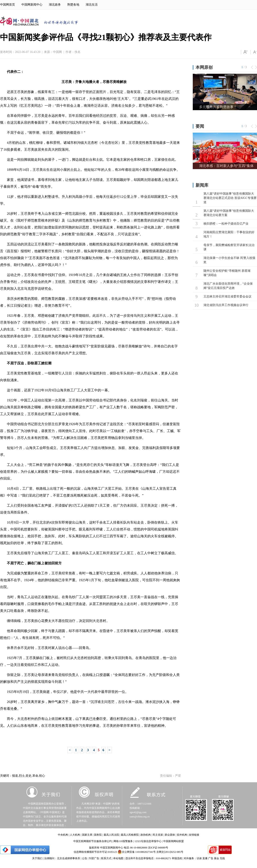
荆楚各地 (73, 5)
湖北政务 (55, 5)
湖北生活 (92, 5)
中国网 (57, 52)
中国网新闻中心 (32, 5)
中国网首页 (7, 5)
